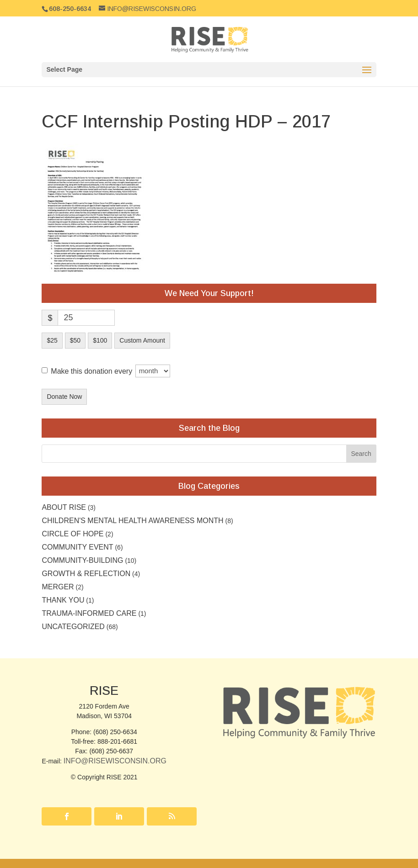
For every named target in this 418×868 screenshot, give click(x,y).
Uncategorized (73, 627)
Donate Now (64, 397)
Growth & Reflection (86, 574)
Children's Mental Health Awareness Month (132, 521)
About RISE (64, 507)
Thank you (63, 600)
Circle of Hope (72, 534)
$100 (100, 340)
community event (77, 547)
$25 (52, 340)
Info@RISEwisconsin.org (115, 761)
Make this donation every (110, 371)
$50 (75, 340)
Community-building (82, 560)
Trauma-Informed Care (89, 613)
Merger (58, 587)
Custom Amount (142, 340)
